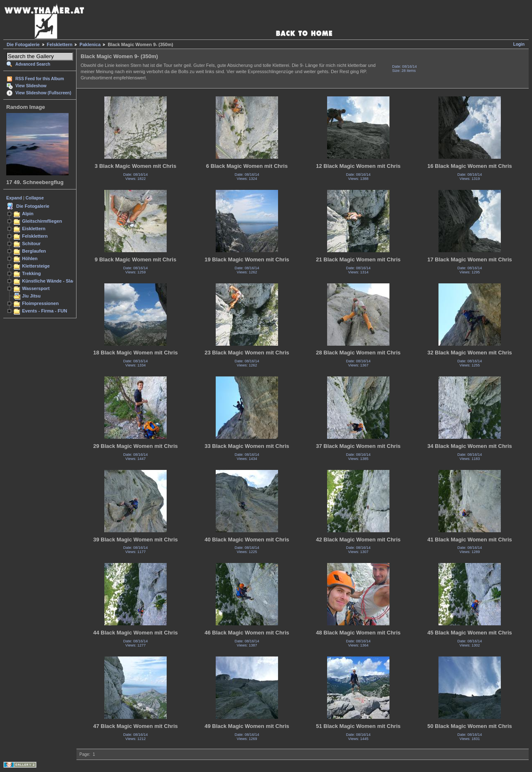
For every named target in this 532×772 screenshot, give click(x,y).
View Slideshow (31, 86)
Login (519, 44)
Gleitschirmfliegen (42, 221)
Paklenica (90, 44)
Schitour (31, 243)
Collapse (35, 198)
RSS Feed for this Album (40, 79)
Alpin (28, 214)
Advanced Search (33, 64)
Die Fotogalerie (23, 44)
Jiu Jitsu (31, 296)
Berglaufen (34, 251)
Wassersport (36, 288)
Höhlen (30, 258)
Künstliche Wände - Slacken (53, 281)
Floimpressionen (40, 303)
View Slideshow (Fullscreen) (43, 93)
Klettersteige (36, 266)
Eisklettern (34, 229)
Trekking (31, 273)
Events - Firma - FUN (44, 311)
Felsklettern (60, 44)
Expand (14, 198)
